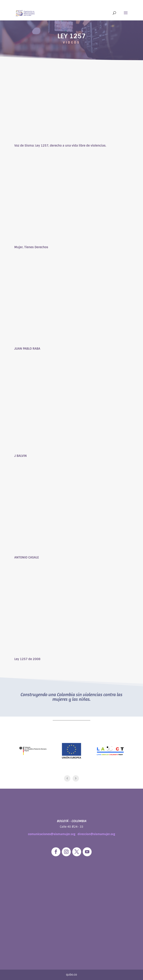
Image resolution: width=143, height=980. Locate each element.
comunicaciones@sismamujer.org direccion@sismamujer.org (71, 834)
